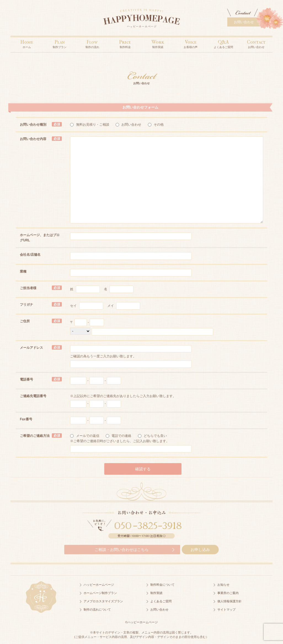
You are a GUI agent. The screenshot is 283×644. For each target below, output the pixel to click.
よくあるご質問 (161, 601)
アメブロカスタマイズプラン (103, 601)
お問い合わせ (244, 22)
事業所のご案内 (228, 593)
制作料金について (162, 585)
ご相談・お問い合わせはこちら (122, 550)
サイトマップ (226, 609)
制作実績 (156, 593)
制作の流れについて (97, 609)
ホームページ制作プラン (100, 593)
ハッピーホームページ (99, 585)
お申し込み (200, 550)
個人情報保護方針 (229, 601)
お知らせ (223, 585)
